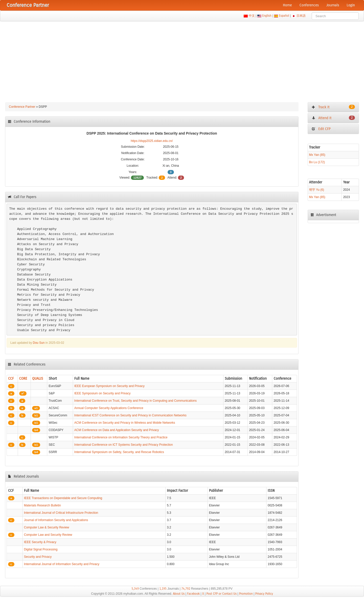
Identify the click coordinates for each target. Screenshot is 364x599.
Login (351, 5)
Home (287, 5)
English (267, 16)
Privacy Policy (264, 594)
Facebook (193, 594)
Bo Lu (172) (317, 162)
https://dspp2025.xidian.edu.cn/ (152, 141)
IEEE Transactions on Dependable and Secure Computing (63, 498)
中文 (252, 16)
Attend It (333, 118)
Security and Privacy (38, 557)
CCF (11, 379)
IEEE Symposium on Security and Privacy (103, 393)
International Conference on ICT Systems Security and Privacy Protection (124, 445)
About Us (179, 594)
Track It (333, 107)
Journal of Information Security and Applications (56, 520)
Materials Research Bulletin (42, 505)
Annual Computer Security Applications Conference (109, 408)
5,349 (135, 589)
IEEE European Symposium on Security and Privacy (109, 386)
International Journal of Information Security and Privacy (62, 564)
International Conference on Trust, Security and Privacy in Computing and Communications (135, 401)
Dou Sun (39, 343)
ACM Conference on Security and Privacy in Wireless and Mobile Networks (125, 423)
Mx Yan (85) (317, 155)
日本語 (301, 16)
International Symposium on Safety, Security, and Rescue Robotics (119, 452)
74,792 (186, 589)
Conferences (309, 5)
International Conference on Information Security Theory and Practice (121, 437)
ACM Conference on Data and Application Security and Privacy (117, 430)
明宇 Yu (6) (317, 190)
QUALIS (38, 379)
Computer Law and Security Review (48, 535)
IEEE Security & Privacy (40, 542)
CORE (23, 379)
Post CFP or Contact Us (221, 594)
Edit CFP (321, 129)
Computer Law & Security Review (47, 527)
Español (284, 16)
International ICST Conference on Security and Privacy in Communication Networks (130, 415)
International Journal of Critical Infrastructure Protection (61, 513)
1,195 (163, 589)
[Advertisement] (182, 59)
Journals (333, 5)
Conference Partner (22, 107)
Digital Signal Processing (41, 549)
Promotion (246, 594)
